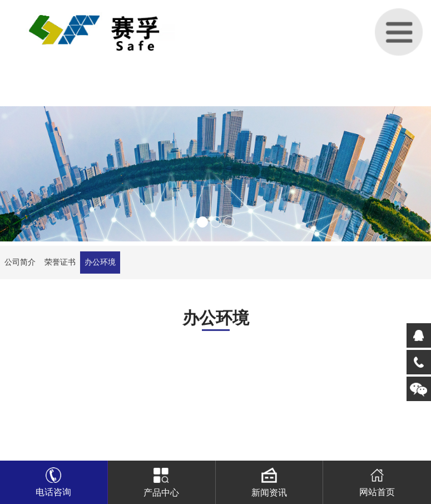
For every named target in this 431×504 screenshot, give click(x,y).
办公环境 (100, 266)
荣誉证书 (60, 266)
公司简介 (20, 266)
